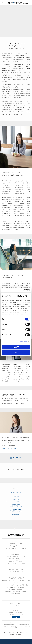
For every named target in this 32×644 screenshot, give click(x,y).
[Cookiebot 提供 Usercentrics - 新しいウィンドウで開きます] (23, 290)
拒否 (16, 352)
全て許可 (16, 347)
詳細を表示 (23, 342)
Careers (26, 3)
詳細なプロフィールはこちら (10, 448)
